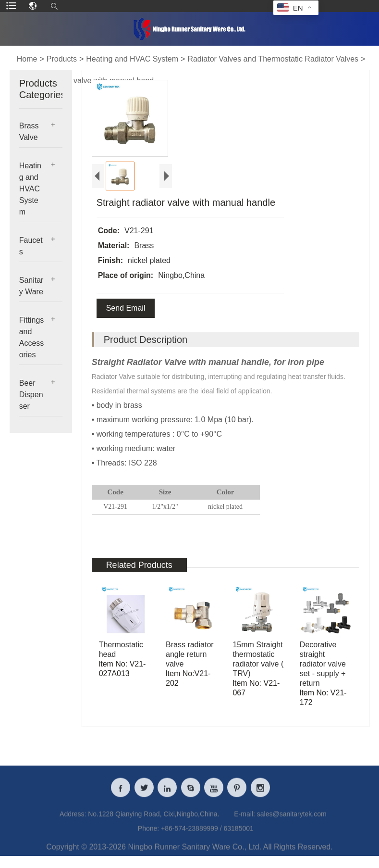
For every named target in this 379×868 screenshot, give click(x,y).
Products (62, 59)
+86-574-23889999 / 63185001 (207, 837)
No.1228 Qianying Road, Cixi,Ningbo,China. (153, 822)
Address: (73, 822)
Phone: (148, 837)
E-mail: (245, 822)
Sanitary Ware (31, 286)
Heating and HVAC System (132, 59)
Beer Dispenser (31, 395)
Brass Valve (29, 132)
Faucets (31, 246)
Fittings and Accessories (32, 337)
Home (27, 59)
